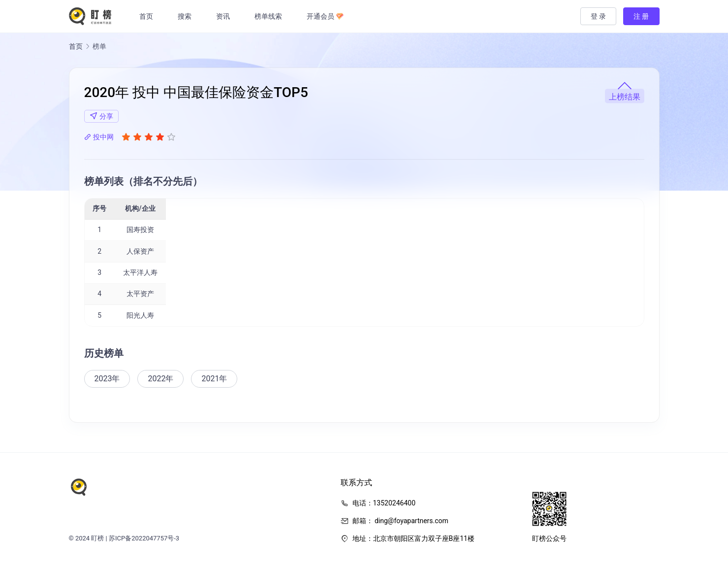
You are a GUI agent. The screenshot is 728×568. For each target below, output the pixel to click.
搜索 (187, 16)
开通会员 (327, 16)
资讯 (225, 16)
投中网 (99, 137)
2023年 (107, 379)
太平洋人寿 (140, 272)
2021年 (214, 379)
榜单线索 (270, 16)
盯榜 (97, 538)
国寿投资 (140, 230)
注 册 (641, 16)
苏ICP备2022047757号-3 (144, 538)
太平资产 (140, 294)
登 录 (598, 16)
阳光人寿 (140, 315)
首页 (148, 16)
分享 (101, 116)
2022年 (160, 379)
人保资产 (140, 251)
